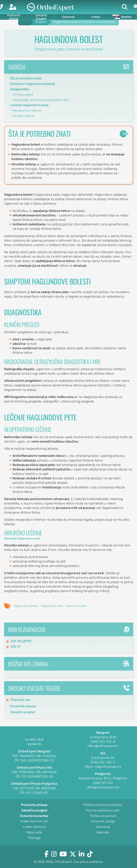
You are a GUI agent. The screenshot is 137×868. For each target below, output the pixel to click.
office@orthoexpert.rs (103, 746)
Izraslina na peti (76, 606)
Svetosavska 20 (103, 758)
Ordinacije (103, 827)
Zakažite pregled (41, 17)
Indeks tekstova (34, 827)
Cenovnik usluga (103, 821)
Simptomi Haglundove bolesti (33, 84)
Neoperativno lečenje (27, 110)
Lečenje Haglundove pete (29, 105)
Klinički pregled (23, 95)
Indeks (96, 17)
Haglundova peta (52, 606)
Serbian (123, 17)
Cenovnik (68, 17)
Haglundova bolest (26, 606)
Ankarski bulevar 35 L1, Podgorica (103, 778)
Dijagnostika (20, 89)
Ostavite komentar (34, 816)
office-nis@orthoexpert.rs (103, 767)
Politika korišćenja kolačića (103, 805)
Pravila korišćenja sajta (103, 811)
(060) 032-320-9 (103, 762)
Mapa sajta (34, 833)
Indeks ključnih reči (34, 821)
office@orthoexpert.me (103, 788)
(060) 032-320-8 (103, 742)
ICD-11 (16, 647)
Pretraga (34, 838)
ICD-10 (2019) (21, 641)
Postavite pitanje (14, 17)
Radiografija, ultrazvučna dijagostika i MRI (40, 100)
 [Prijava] (12, 7)
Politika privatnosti (103, 816)
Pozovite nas (20, 700)
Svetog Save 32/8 (103, 737)
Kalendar (103, 833)
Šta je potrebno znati (26, 78)
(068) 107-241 (103, 783)
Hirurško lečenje (23, 116)
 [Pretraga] (125, 7)
